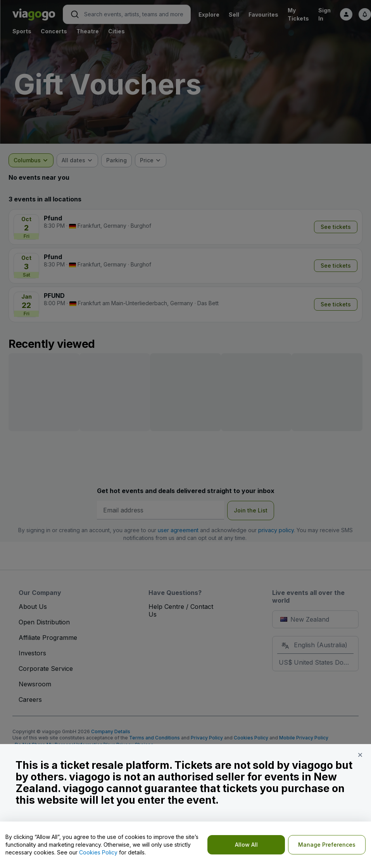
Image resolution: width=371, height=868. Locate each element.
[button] (360, 755)
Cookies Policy (98, 852)
